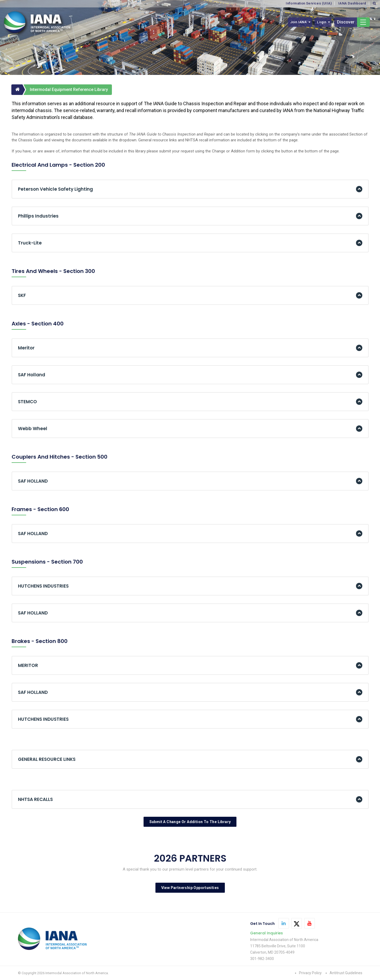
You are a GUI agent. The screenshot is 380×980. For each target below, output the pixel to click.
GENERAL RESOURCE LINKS (47, 759)
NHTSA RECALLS (35, 799)
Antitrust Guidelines (346, 973)
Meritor (26, 348)
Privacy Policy (310, 973)
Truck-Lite (30, 243)
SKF (22, 295)
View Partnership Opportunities (190, 888)
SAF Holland (32, 375)
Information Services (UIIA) (309, 3)
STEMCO (27, 402)
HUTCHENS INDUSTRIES (43, 586)
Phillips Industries (38, 216)
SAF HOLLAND (33, 481)
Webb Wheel (33, 429)
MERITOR (28, 665)
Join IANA (299, 22)
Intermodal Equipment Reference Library (69, 90)
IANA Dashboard (352, 3)
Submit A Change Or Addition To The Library (190, 822)
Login (322, 22)
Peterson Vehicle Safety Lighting (55, 189)
